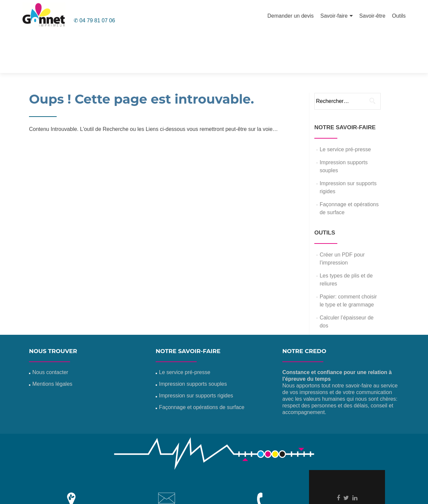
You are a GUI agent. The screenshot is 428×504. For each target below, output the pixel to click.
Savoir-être (372, 16)
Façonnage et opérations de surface (202, 364)
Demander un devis (290, 16)
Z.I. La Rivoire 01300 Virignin (71, 473)
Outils (399, 16)
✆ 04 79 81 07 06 (94, 20)
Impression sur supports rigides (196, 353)
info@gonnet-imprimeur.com (166, 474)
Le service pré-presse (345, 106)
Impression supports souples (193, 341)
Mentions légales (52, 341)
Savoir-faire (334, 16)
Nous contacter (50, 329)
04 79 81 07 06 (261, 473)
